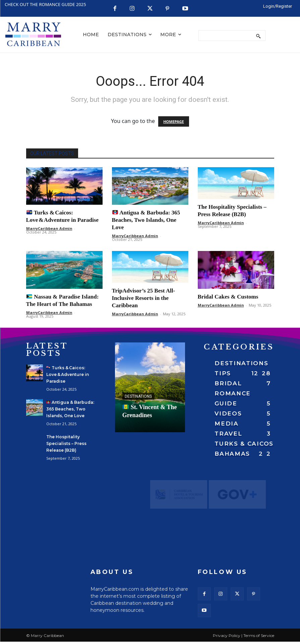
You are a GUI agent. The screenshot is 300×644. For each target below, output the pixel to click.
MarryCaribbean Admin (49, 228)
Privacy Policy (227, 638)
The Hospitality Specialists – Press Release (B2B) (66, 443)
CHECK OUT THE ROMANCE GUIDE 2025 (45, 4)
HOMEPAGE (173, 121)
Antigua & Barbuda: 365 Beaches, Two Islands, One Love (146, 220)
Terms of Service (259, 638)
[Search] (258, 36)
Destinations (138, 396)
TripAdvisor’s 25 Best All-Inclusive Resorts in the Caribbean (144, 298)
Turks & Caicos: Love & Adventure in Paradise (68, 374)
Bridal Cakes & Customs (228, 297)
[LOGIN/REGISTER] (278, 6)
